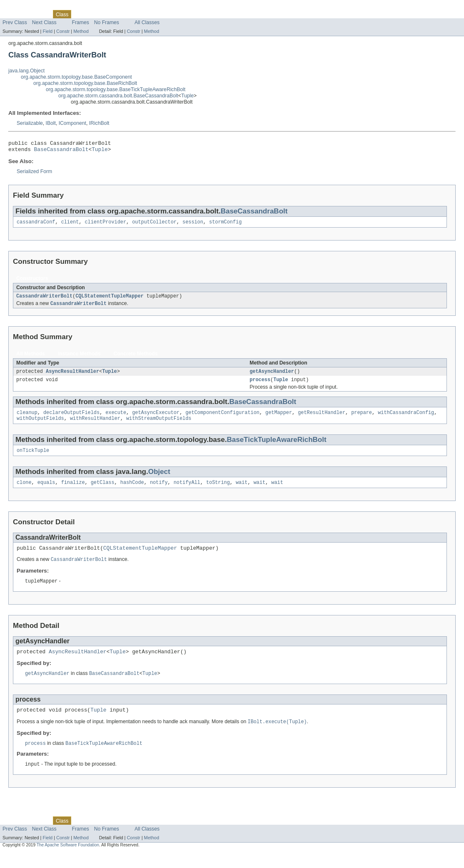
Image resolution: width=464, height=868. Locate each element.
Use (80, 14)
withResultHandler (95, 426)
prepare (362, 419)
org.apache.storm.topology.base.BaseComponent (76, 77)
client (70, 225)
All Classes (147, 22)
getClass (103, 492)
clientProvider (105, 225)
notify (159, 492)
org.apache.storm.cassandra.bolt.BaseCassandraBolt (118, 96)
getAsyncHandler (272, 377)
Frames (81, 22)
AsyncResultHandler (72, 377)
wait (242, 492)
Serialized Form (34, 174)
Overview (13, 14)
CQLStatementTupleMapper (109, 300)
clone (24, 492)
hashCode (132, 492)
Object (159, 480)
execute (116, 419)
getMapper (279, 419)
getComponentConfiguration (222, 419)
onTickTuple (33, 459)
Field (47, 31)
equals (46, 492)
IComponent (72, 123)
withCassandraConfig (406, 419)
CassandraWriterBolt (44, 300)
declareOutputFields (71, 419)
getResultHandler (322, 419)
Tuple (187, 96)
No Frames (107, 22)
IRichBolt (99, 123)
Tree (95, 14)
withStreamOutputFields (159, 426)
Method (81, 31)
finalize (73, 492)
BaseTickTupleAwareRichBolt (276, 448)
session (193, 225)
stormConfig (225, 225)
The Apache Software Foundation (68, 861)
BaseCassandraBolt (61, 151)
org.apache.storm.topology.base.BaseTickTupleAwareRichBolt (116, 89)
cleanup (27, 419)
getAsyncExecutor (156, 419)
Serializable (30, 123)
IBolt (51, 123)
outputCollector (154, 225)
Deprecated (118, 14)
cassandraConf (36, 225)
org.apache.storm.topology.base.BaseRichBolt (85, 83)
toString (218, 492)
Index (142, 14)
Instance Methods (79, 358)
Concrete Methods (136, 358)
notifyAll (187, 492)
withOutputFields (40, 426)
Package (39, 14)
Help (159, 14)
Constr (63, 31)
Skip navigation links (23, 7)
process (260, 386)
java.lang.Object (26, 71)
